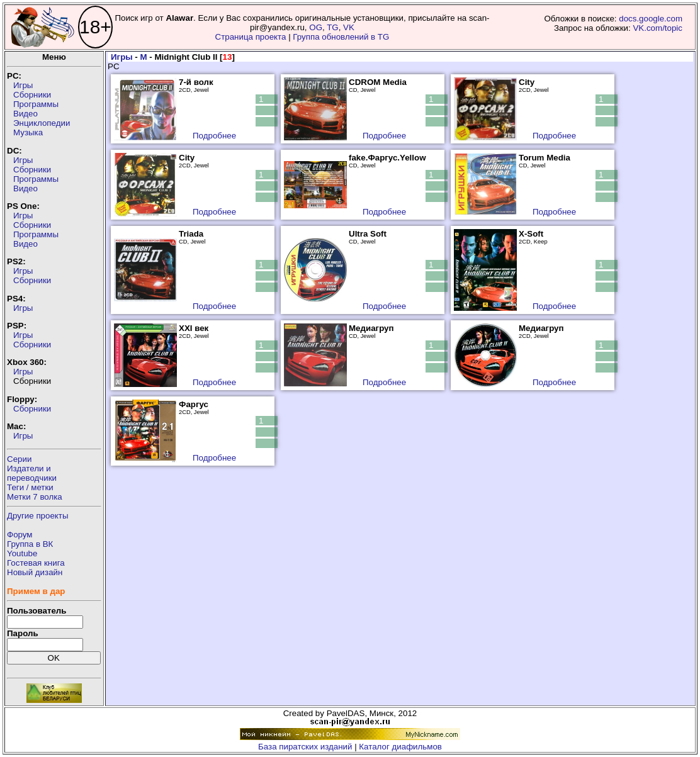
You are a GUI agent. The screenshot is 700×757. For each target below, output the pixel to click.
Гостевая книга (36, 563)
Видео (25, 114)
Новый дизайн (35, 572)
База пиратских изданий (305, 747)
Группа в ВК (30, 544)
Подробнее (214, 136)
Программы (36, 104)
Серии (19, 459)
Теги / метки (30, 487)
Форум (20, 535)
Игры (23, 85)
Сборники (32, 95)
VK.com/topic (658, 28)
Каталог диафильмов (400, 747)
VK (349, 27)
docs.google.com (651, 19)
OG (316, 27)
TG (333, 27)
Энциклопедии (42, 123)
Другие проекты (38, 516)
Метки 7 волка (35, 497)
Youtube (22, 553)
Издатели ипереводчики (32, 473)
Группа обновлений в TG (341, 37)
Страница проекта (251, 37)
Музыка (28, 132)
